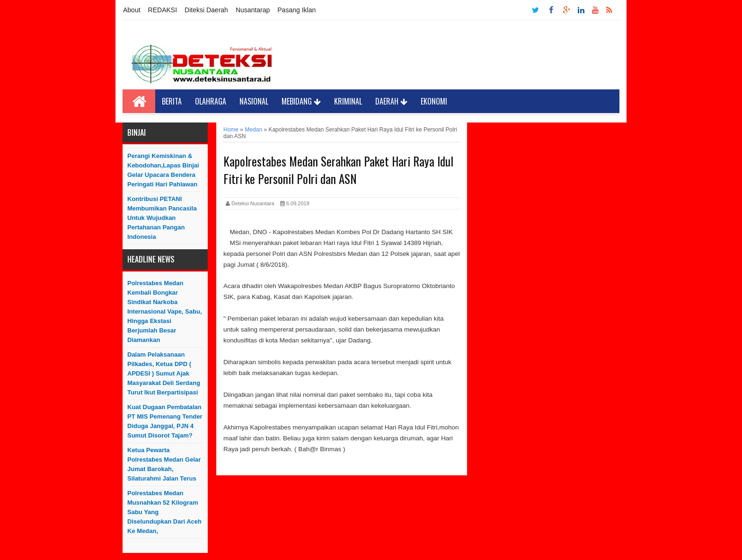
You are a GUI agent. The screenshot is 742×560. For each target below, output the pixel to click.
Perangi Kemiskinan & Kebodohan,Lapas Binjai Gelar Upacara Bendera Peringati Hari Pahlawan (163, 170)
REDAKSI (163, 10)
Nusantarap (253, 10)
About (132, 10)
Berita (172, 101)
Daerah (391, 101)
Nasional (254, 101)
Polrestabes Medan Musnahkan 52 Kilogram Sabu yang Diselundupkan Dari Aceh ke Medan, (164, 512)
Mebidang (301, 101)
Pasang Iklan (296, 10)
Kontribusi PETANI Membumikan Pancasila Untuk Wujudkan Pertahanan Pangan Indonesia (162, 218)
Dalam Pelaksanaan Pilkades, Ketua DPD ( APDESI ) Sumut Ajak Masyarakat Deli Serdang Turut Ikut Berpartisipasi (164, 373)
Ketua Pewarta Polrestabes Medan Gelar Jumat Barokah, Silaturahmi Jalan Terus (164, 464)
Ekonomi (434, 101)
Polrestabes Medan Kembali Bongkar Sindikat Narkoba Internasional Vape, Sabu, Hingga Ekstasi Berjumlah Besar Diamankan (165, 311)
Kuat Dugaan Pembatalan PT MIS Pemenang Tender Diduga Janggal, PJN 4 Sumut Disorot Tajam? (165, 421)
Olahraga (211, 101)
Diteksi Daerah (206, 10)
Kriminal (348, 101)
